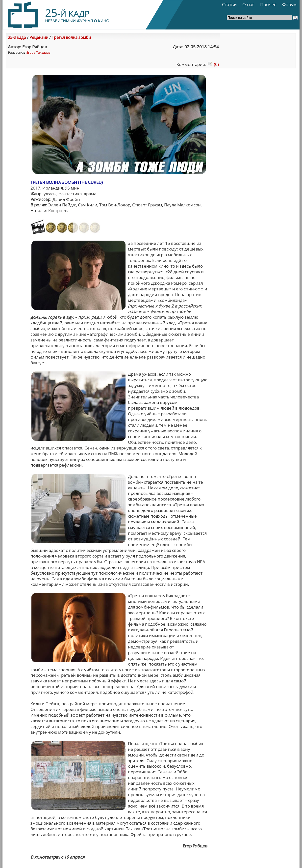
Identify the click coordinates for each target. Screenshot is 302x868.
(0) (213, 64)
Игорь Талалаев (38, 53)
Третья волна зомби (71, 37)
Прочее (268, 4)
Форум (289, 4)
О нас (248, 4)
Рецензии (39, 37)
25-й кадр (17, 37)
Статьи (229, 4)
